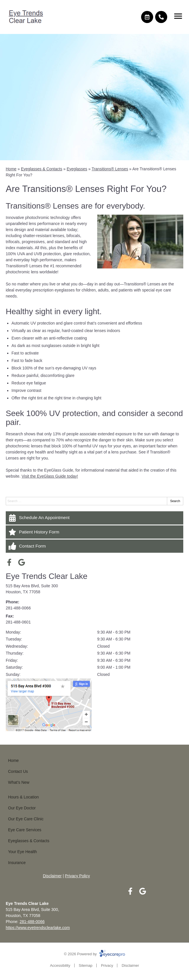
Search (175, 501)
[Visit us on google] (22, 562)
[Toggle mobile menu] (178, 16)
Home (11, 169)
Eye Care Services (25, 830)
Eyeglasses (77, 169)
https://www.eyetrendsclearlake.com (38, 928)
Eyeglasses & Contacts (42, 169)
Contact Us (18, 771)
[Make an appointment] (147, 17)
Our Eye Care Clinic (26, 819)
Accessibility (60, 965)
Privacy (107, 965)
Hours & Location (23, 797)
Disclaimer (52, 876)
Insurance (17, 863)
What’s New (19, 782)
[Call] (161, 17)
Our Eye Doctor (22, 808)
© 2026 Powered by (94, 954)
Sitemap (86, 965)
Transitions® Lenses (110, 169)
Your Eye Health (23, 852)
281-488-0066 (18, 608)
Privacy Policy (77, 876)
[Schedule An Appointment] (94, 518)
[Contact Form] (94, 546)
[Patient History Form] (94, 532)
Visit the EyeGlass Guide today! (50, 476)
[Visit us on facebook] (9, 562)
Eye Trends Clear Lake (47, 576)
